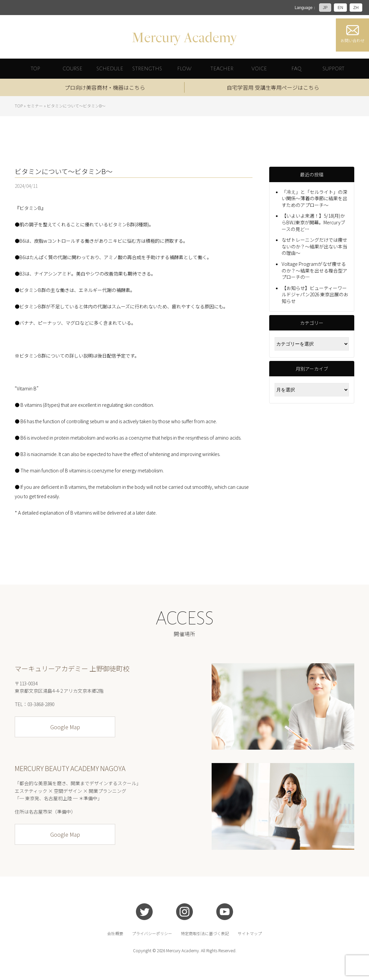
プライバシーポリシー (152, 933)
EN (340, 8)
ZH (356, 8)
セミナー (35, 106)
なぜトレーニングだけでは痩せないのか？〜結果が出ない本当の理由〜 (314, 247)
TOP (19, 106)
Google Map (65, 727)
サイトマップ (250, 933)
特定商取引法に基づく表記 (205, 933)
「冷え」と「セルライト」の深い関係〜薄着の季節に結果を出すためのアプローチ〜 (314, 198)
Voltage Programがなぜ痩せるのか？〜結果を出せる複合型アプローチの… (314, 271)
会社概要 (115, 933)
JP (325, 8)
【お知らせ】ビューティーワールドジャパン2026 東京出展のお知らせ (315, 294)
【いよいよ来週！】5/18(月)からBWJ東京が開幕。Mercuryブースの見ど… (313, 222)
